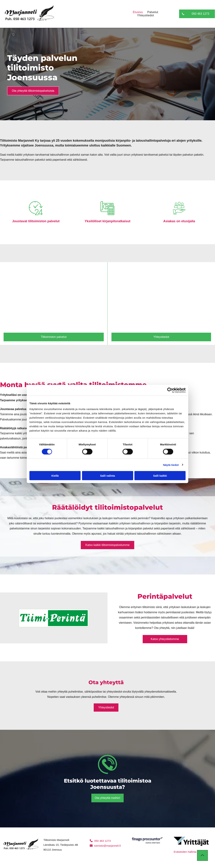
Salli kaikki (160, 476)
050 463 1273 (102, 841)
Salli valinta (108, 476)
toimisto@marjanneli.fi (107, 846)
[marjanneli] (54, 298)
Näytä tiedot (171, 465)
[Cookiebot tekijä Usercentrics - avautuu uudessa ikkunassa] (170, 390)
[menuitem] (136, 12)
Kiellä (55, 476)
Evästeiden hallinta (185, 852)
